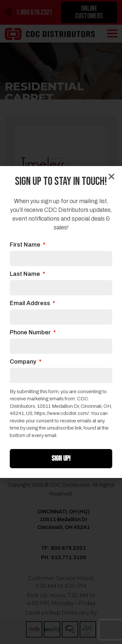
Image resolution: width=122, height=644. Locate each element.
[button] (111, 177)
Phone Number (31, 333)
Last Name (26, 274)
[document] (61, 322)
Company (24, 362)
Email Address (31, 303)
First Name (26, 245)
